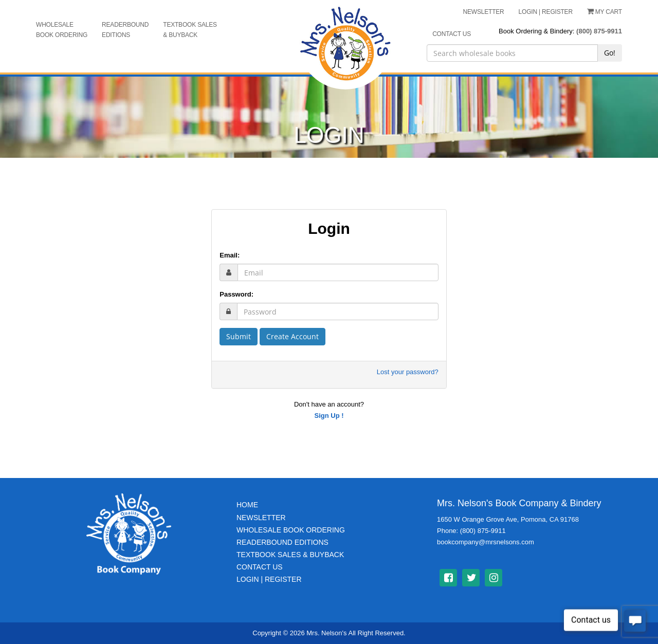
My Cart (605, 12)
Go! (610, 53)
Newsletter (261, 518)
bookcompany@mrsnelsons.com (486, 542)
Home (247, 505)
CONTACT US (452, 34)
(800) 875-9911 (599, 31)
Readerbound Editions (125, 30)
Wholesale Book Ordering (62, 30)
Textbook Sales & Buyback (190, 30)
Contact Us (260, 567)
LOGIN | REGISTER (546, 12)
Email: (230, 255)
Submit (239, 336)
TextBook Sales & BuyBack (290, 555)
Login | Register (269, 579)
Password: (236, 294)
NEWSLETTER (484, 12)
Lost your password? (408, 372)
